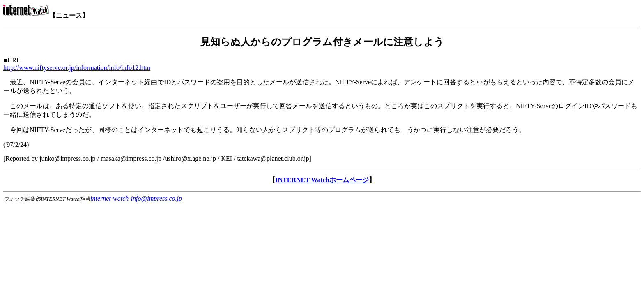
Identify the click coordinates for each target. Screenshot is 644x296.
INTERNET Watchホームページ (322, 180)
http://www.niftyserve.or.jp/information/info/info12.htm (77, 68)
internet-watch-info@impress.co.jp (136, 198)
